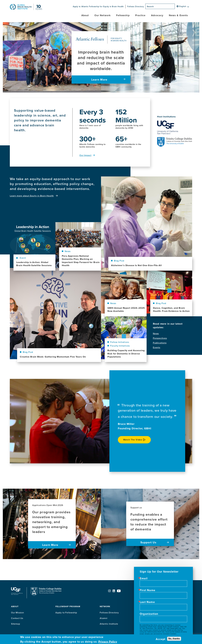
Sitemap (16, 624)
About (85, 15)
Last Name (147, 602)
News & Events (178, 15)
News (156, 334)
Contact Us (17, 618)
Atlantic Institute (109, 624)
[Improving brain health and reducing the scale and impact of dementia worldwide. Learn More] (101, 57)
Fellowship (123, 15)
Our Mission (18, 613)
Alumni (104, 618)
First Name (148, 590)
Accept (161, 639)
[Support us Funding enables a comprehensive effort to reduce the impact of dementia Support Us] (150, 524)
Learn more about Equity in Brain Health (32, 196)
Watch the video (133, 440)
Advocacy (157, 15)
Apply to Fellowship (66, 613)
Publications (160, 343)
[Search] (176, 7)
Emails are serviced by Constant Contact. (161, 634)
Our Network (102, 15)
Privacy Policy (108, 642)
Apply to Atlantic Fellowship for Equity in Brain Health (98, 6)
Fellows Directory (136, 6)
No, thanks (174, 639)
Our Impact (85, 155)
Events (157, 347)
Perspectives (160, 338)
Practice (140, 15)
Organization (149, 614)
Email (144, 578)
